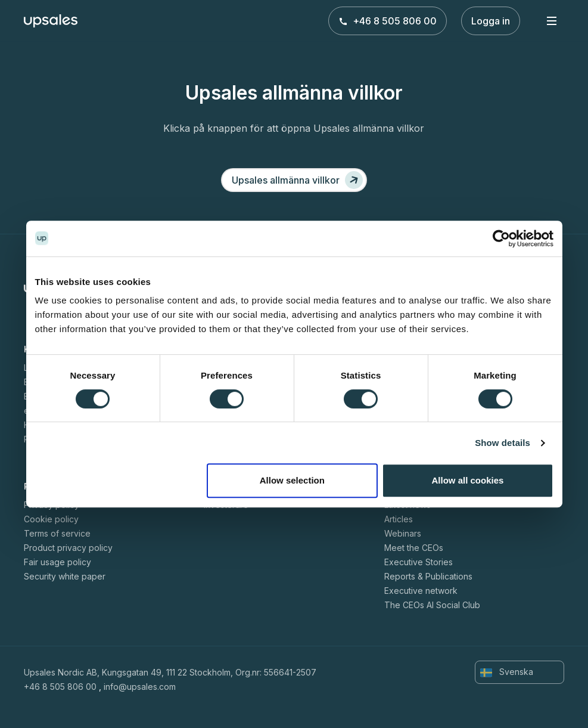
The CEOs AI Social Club (432, 605)
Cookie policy (51, 519)
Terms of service (57, 533)
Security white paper (65, 576)
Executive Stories (419, 562)
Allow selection (292, 480)
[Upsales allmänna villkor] (294, 180)
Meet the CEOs (414, 548)
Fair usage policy (57, 562)
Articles (399, 519)
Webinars (403, 533)
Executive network (421, 591)
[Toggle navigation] (552, 20)
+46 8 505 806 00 (388, 21)
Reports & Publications (428, 576)
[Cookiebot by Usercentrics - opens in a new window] (501, 238)
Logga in (491, 21)
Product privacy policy (68, 548)
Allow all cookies (468, 480)
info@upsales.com (140, 687)
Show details (503, 443)
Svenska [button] (507, 672)
